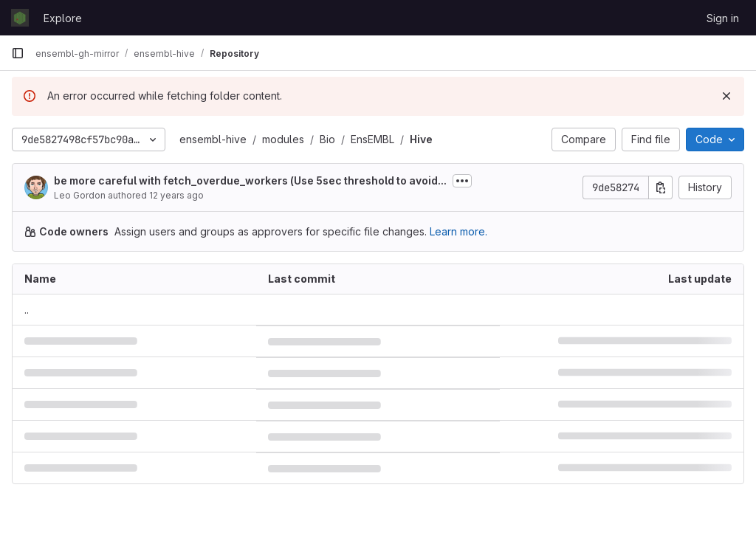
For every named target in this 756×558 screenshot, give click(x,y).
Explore (63, 18)
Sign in (723, 18)
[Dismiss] (726, 96)
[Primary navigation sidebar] (18, 53)
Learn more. (458, 231)
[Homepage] (20, 18)
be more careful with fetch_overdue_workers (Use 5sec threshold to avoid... (250, 180)
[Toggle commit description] (462, 181)
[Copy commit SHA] (661, 187)
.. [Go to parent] (27, 310)
